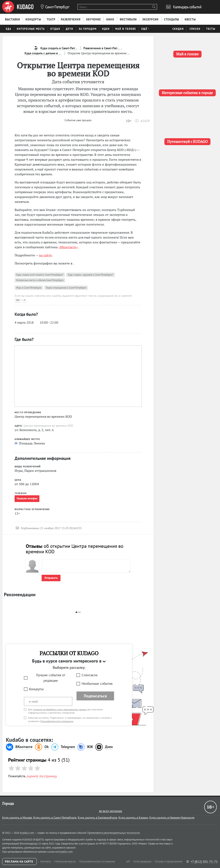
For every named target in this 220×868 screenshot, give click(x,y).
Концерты (36, 689)
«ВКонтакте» (68, 247)
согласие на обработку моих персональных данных (60, 709)
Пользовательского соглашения (57, 721)
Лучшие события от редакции (51, 678)
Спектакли (90, 675)
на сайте (45, 255)
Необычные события (97, 684)
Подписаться (95, 696)
